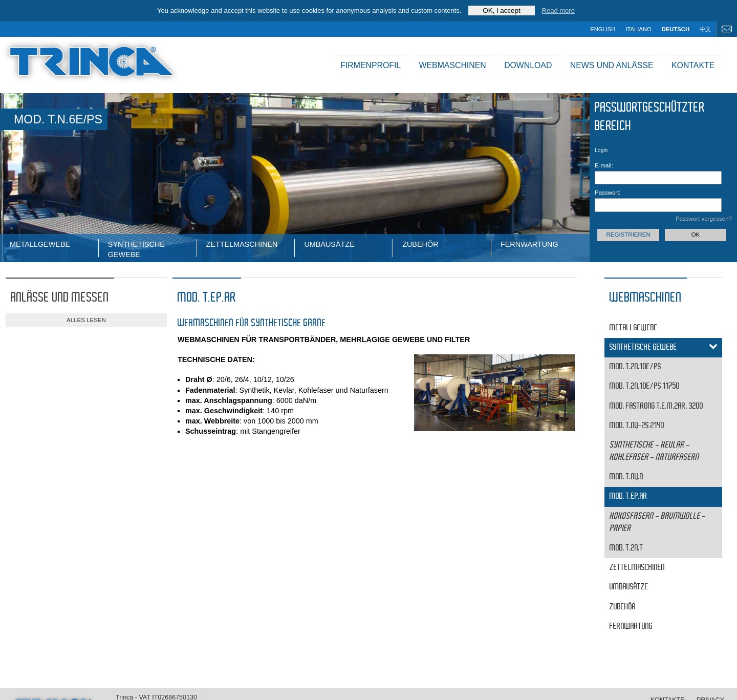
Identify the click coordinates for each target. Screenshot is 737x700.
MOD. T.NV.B (626, 477)
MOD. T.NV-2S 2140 (637, 426)
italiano (638, 29)
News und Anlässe (612, 65)
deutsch (676, 29)
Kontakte (693, 65)
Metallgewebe (40, 244)
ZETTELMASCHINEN (242, 244)
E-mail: (604, 165)
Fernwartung (529, 244)
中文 (705, 29)
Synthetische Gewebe (136, 249)
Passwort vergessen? (704, 219)
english (603, 29)
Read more (558, 10)
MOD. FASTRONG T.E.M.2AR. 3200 (656, 406)
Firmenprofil (371, 65)
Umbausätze (329, 244)
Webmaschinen (453, 65)
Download (528, 65)
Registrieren (628, 235)
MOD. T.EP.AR (628, 496)
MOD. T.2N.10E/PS (635, 367)
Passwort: (608, 193)
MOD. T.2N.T (626, 548)
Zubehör (420, 244)
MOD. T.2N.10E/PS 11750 (645, 386)
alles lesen (86, 320)
